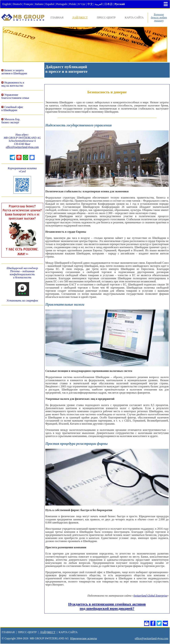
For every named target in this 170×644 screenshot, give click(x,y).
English (7, 4)
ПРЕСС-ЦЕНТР (106, 18)
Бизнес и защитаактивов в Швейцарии (14, 72)
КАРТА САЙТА (134, 18)
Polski (73, 4)
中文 (90, 4)
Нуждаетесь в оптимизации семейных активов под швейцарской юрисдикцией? (107, 606)
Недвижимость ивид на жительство (13, 84)
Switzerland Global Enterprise (150, 596)
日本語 (108, 4)
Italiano (39, 4)
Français (28, 4)
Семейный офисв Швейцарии (12, 109)
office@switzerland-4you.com (22, 147)
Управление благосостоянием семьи (15, 96)
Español (50, 4)
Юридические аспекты (84, 638)
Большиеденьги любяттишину (159, 18)
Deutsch (17, 4)
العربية (99, 4)
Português (62, 4)
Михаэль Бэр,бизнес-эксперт (11, 121)
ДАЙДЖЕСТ (80, 18)
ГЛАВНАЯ (57, 18)
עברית (82, 4)
